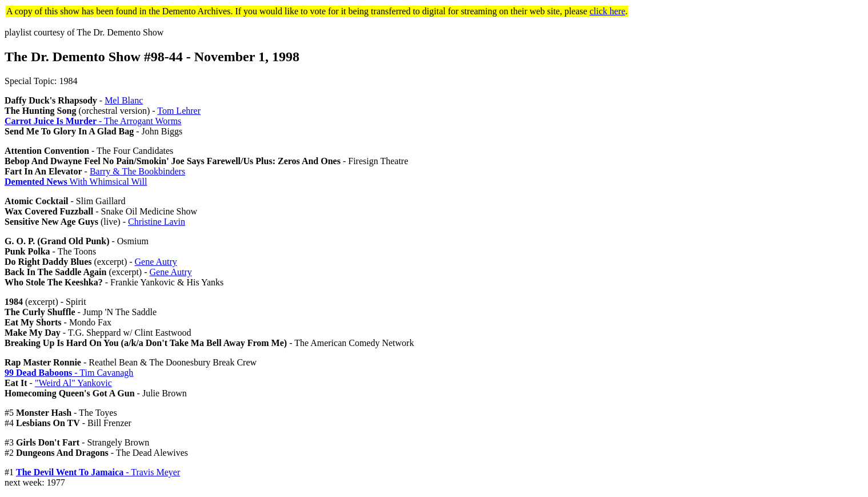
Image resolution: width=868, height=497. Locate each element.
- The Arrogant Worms (93, 121)
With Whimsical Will (76, 182)
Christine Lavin (157, 222)
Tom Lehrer (179, 111)
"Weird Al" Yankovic (73, 383)
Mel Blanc (124, 100)
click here (608, 11)
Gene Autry (156, 262)
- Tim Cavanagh (69, 373)
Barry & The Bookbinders (137, 171)
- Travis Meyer (98, 472)
